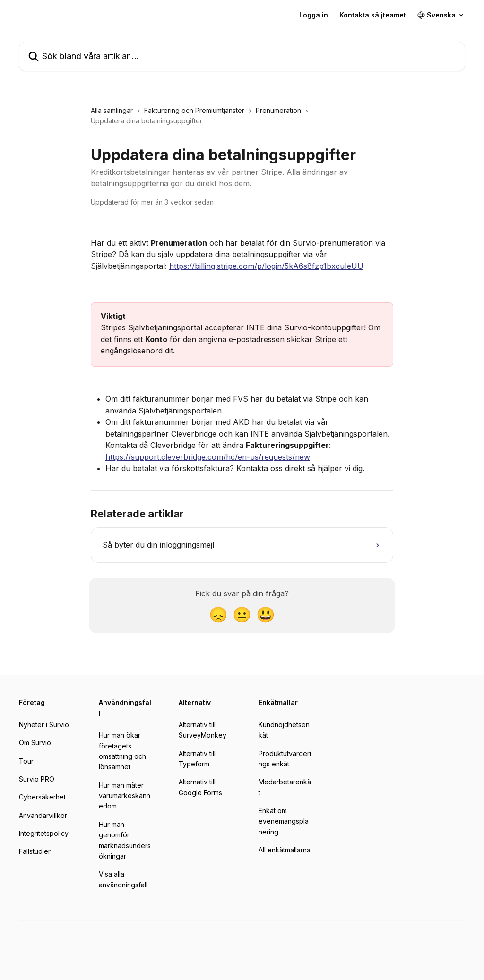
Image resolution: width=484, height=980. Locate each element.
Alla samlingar (112, 110)
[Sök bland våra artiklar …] (242, 56)
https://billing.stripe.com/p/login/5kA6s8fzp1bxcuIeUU (266, 266)
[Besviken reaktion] (218, 615)
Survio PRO (37, 779)
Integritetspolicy (44, 833)
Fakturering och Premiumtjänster (194, 110)
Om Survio (35, 743)
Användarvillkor (43, 815)
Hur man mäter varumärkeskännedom (125, 796)
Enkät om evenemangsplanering (284, 821)
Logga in (314, 15)
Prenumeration (278, 110)
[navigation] (242, 120)
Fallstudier (35, 851)
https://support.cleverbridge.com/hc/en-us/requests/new (208, 457)
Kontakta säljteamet (373, 15)
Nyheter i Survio (44, 725)
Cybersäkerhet (42, 797)
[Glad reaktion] (266, 615)
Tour (26, 761)
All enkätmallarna (285, 850)
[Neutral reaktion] (242, 615)
